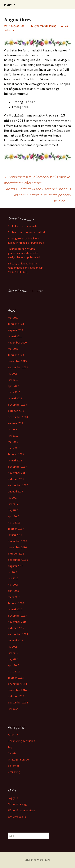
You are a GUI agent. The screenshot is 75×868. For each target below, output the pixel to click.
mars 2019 (14, 392)
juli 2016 (13, 572)
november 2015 (17, 622)
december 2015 (17, 616)
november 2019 (17, 361)
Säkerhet (13, 766)
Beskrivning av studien (21, 741)
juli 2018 (13, 429)
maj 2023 (13, 318)
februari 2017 (16, 529)
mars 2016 (14, 597)
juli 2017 (13, 498)
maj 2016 (13, 585)
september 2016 (18, 560)
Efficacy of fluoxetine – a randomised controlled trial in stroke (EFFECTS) (26, 268)
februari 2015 (16, 678)
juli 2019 (13, 374)
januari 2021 (15, 336)
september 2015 (18, 634)
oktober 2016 (16, 554)
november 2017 (17, 473)
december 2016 (17, 541)
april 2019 (14, 386)
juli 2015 (13, 647)
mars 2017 (14, 522)
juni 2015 (13, 653)
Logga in (13, 798)
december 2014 (17, 684)
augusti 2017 (15, 491)
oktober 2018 (16, 411)
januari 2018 (15, 460)
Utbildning (50, 26)
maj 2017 (13, 510)
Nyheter (38, 26)
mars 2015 (14, 671)
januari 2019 (15, 398)
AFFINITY (13, 735)
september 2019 (18, 367)
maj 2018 (13, 442)
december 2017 (17, 467)
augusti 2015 (15, 640)
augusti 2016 (15, 566)
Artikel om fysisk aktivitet (23, 226)
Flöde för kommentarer (22, 810)
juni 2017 (13, 504)
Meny (8, 4)
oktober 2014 (16, 696)
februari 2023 (16, 324)
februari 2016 (16, 603)
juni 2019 (13, 380)
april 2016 (14, 591)
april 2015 (14, 665)
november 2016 (17, 547)
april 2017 (14, 516)
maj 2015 (13, 659)
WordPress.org (17, 817)
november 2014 (17, 690)
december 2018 (17, 405)
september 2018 (18, 417)
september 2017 (18, 485)
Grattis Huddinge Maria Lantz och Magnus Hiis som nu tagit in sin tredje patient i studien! (38, 195)
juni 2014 (13, 709)
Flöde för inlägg (17, 804)
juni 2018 (13, 436)
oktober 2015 (16, 628)
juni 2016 (13, 578)
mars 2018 (14, 448)
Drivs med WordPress (38, 860)
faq (10, 747)
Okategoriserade (18, 759)
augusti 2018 (15, 423)
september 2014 (18, 702)
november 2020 (17, 343)
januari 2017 (15, 535)
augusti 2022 (15, 330)
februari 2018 (16, 454)
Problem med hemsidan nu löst (26, 232)
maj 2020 (13, 349)
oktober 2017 (16, 479)
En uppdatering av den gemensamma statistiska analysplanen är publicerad (24, 253)
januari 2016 (15, 609)
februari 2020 (16, 355)
